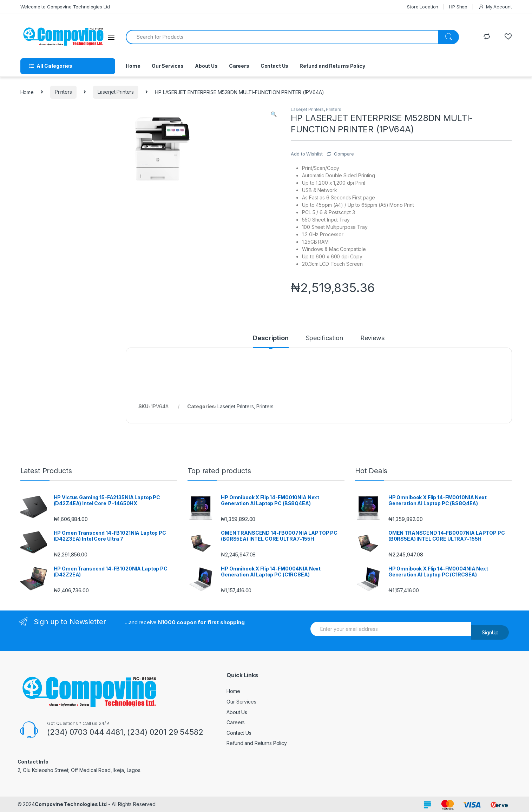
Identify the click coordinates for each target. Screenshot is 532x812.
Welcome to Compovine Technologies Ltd (65, 7)
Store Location (423, 7)
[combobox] (282, 37)
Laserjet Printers (116, 92)
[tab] (271, 341)
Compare (344, 154)
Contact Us (275, 66)
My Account (495, 7)
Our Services (168, 66)
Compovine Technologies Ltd (71, 804)
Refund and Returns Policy (332, 66)
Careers (239, 66)
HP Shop (458, 7)
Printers (63, 92)
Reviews (372, 338)
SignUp (490, 632)
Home (133, 66)
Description (271, 338)
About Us (206, 66)
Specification (324, 338)
